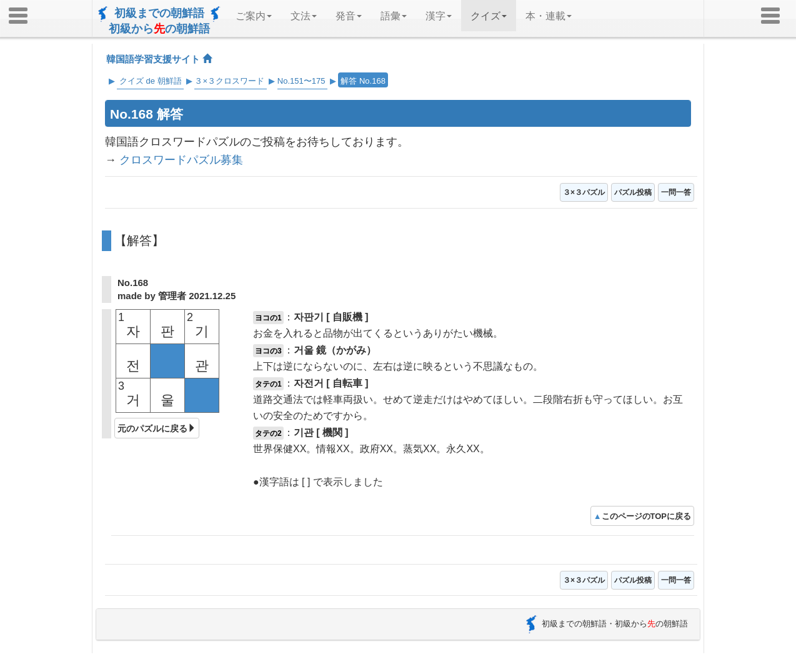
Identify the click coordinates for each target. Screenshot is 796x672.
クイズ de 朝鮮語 (151, 81)
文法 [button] (304, 16)
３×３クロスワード (229, 81)
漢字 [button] (439, 16)
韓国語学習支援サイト (159, 59)
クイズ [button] (489, 16)
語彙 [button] (394, 16)
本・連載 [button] (549, 16)
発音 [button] (349, 16)
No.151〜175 (301, 81)
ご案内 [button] (254, 16)
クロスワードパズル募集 (181, 160)
